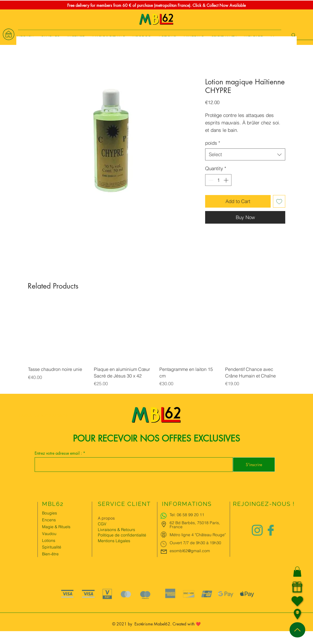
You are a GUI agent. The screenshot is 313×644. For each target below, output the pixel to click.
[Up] (297, 630)
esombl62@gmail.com (190, 551)
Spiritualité (52, 547)
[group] (156, 348)
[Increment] (227, 180)
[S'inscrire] (254, 465)
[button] (297, 572)
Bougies (49, 513)
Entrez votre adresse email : (59, 453)
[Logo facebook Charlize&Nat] (271, 530)
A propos (106, 518)
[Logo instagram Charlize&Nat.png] (257, 530)
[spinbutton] (218, 180)
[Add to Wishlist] (279, 201)
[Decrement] (210, 180)
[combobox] (245, 154)
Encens (49, 520)
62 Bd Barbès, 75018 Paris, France (195, 525)
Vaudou (49, 534)
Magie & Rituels (56, 527)
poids (213, 143)
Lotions (49, 540)
